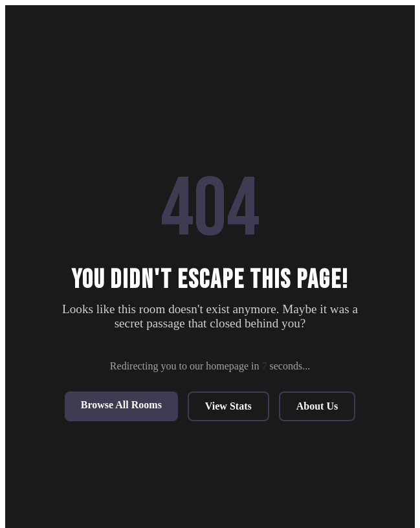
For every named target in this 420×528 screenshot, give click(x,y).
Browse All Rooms (121, 405)
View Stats (228, 406)
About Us (317, 406)
